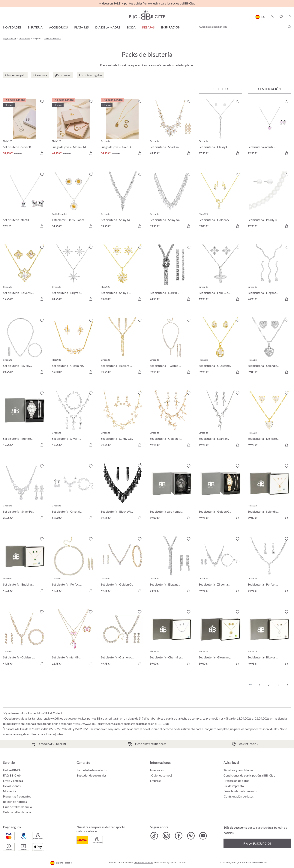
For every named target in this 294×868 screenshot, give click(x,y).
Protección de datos (236, 781)
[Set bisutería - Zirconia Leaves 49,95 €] (220, 565)
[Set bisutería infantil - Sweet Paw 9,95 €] (25, 201)
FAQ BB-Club (12, 775)
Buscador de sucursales (91, 775)
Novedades (12, 27)
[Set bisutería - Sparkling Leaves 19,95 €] (220, 420)
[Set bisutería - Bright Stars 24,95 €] (74, 274)
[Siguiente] (286, 685)
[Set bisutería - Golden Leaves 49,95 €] (25, 638)
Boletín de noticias (15, 802)
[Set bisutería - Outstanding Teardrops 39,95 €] (220, 347)
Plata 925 (81, 27)
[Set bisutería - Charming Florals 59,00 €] (171, 638)
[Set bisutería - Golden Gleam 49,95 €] (123, 565)
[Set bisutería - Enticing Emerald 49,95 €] (25, 565)
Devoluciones (12, 786)
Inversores (157, 770)
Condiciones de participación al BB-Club (249, 775)
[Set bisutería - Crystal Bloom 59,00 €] (74, 492)
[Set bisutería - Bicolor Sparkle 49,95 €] (269, 638)
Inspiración (171, 27)
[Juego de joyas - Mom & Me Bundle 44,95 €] (74, 128)
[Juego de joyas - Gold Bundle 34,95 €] (123, 128)
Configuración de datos (239, 796)
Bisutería (35, 27)
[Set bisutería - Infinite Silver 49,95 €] (25, 420)
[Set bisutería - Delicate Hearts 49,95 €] (269, 420)
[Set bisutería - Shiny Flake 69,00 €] (123, 274)
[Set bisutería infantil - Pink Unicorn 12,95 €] (74, 638)
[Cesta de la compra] (290, 17)
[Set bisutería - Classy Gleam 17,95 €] (220, 128)
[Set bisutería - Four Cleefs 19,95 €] (220, 274)
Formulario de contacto (91, 770)
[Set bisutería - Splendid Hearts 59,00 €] (269, 492)
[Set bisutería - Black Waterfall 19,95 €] (123, 492)
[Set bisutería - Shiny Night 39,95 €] (123, 201)
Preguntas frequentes (17, 796)
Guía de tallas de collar (17, 812)
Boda (131, 27)
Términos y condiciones (238, 770)
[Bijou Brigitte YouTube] (203, 836)
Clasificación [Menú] (269, 89)
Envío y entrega (13, 781)
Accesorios (58, 27)
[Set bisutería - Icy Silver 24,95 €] (25, 347)
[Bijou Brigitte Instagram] (166, 836)
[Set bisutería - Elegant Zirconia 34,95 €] (171, 565)
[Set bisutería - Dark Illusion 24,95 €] (171, 274)
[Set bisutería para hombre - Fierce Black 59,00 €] (171, 492)
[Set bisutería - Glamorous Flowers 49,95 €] (123, 638)
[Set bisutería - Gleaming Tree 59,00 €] (220, 638)
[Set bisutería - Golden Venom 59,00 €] (220, 201)
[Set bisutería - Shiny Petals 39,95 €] (25, 492)
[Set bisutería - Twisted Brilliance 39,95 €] (171, 347)
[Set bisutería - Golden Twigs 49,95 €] (171, 420)
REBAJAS (148, 27)
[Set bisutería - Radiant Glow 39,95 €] (123, 347)
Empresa (156, 781)
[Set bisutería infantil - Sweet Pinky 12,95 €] (269, 128)
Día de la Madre (108, 27)
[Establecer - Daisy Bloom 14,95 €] (74, 201)
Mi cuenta (9, 791)
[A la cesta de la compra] (42, 153)
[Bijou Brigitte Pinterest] (191, 836)
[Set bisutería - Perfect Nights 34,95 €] (269, 565)
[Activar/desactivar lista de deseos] (42, 102)
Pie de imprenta (234, 786)
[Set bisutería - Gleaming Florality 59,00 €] (74, 347)
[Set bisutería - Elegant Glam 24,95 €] (269, 274)
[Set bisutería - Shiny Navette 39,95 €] (171, 201)
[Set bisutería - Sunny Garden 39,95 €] (123, 420)
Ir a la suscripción (257, 843)
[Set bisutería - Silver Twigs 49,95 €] (74, 420)
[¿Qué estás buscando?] (244, 27)
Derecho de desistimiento (240, 791)
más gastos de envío (143, 862)
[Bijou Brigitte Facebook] (179, 836)
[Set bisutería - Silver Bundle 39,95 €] (25, 128)
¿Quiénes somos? (161, 775)
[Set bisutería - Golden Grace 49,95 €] (220, 492)
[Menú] (220, 89)
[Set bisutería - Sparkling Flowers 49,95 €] (171, 128)
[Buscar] (289, 27)
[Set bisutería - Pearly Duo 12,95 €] (269, 201)
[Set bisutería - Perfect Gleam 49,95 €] (74, 565)
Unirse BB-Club (13, 770)
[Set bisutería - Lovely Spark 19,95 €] (25, 274)
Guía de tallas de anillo (17, 807)
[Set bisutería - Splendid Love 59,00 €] (269, 347)
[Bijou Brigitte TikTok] (154, 836)
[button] (272, 17)
